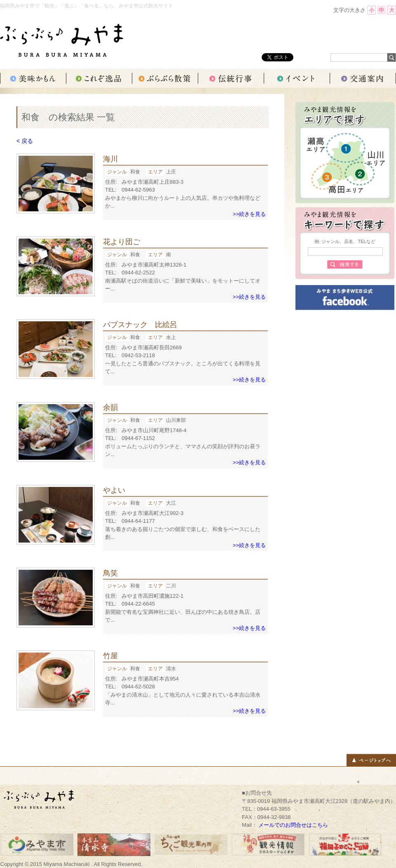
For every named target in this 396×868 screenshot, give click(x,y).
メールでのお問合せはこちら (293, 825)
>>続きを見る (249, 214)
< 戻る (25, 141)
